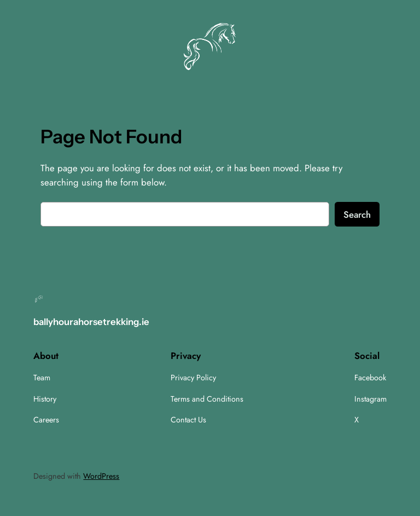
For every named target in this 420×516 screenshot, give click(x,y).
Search (357, 214)
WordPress (101, 476)
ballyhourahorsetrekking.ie (91, 322)
